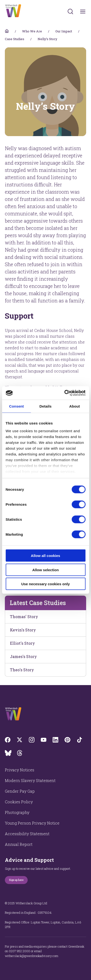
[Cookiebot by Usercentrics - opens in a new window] (65, 393)
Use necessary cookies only (45, 584)
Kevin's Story (23, 630)
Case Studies (15, 39)
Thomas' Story (24, 617)
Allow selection (45, 570)
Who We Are (32, 31)
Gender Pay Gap (20, 791)
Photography (17, 812)
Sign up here (16, 880)
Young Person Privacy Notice (32, 823)
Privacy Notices (20, 770)
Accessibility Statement (27, 834)
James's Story (23, 656)
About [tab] (74, 406)
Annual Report (19, 844)
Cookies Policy (19, 802)
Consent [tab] (16, 406)
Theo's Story (22, 670)
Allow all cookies (45, 556)
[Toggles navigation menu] (83, 11)
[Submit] (70, 11)
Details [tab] (46, 406)
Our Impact (64, 31)
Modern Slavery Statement (30, 780)
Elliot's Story (22, 643)
